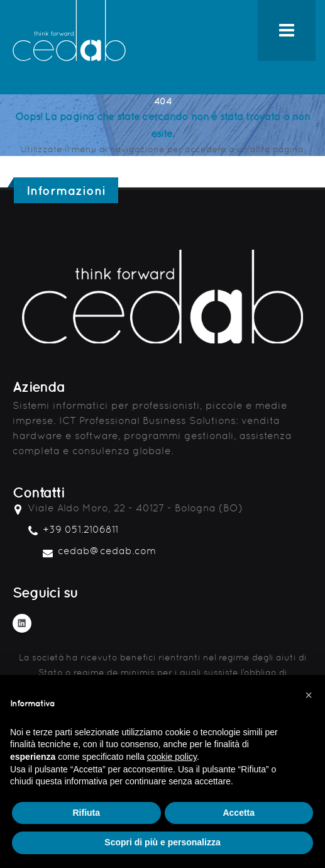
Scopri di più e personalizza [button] (162, 842)
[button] (309, 695)
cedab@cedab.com (107, 551)
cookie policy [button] (172, 757)
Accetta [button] (239, 813)
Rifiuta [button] (86, 813)
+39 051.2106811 (80, 529)
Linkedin (22, 623)
